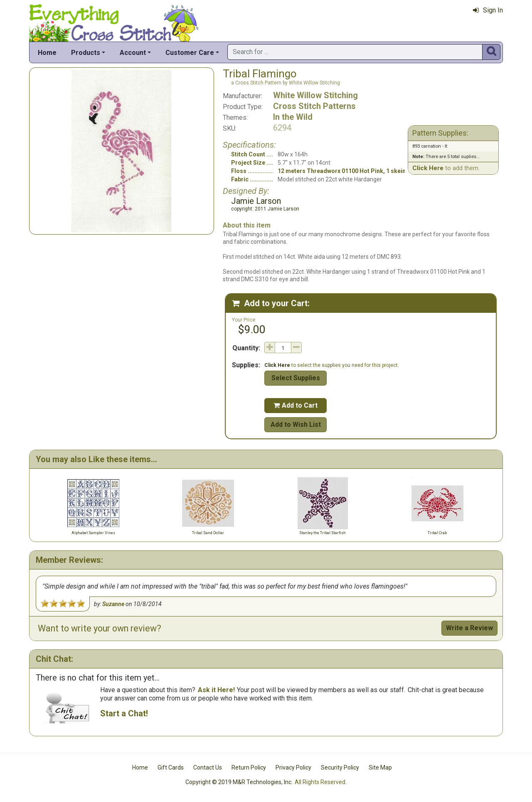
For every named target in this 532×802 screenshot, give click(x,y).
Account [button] (133, 53)
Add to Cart (296, 405)
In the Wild (293, 117)
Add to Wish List (296, 425)
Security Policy (340, 767)
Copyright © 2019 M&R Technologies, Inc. (239, 782)
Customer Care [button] (190, 53)
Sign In (488, 10)
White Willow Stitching (315, 95)
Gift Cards (171, 767)
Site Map (380, 767)
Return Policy (249, 767)
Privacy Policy (293, 767)
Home (47, 53)
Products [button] (86, 53)
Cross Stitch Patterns (314, 106)
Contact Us (208, 767)
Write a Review (469, 628)
